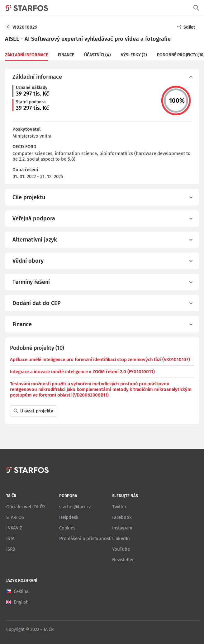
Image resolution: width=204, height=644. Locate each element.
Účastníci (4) (97, 55)
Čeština (21, 591)
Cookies (67, 528)
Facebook (122, 517)
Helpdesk (69, 517)
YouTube (121, 549)
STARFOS (15, 517)
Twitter (119, 507)
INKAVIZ (14, 528)
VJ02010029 (25, 27)
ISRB (11, 549)
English (21, 602)
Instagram (122, 528)
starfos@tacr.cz (75, 507)
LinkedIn (121, 538)
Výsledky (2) (134, 55)
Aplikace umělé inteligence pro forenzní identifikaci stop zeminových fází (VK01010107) (100, 360)
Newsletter (123, 560)
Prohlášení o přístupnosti (85, 538)
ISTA (10, 538)
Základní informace (26, 55)
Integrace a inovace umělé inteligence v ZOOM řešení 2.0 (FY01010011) (82, 372)
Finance (66, 55)
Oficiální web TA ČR (26, 507)
